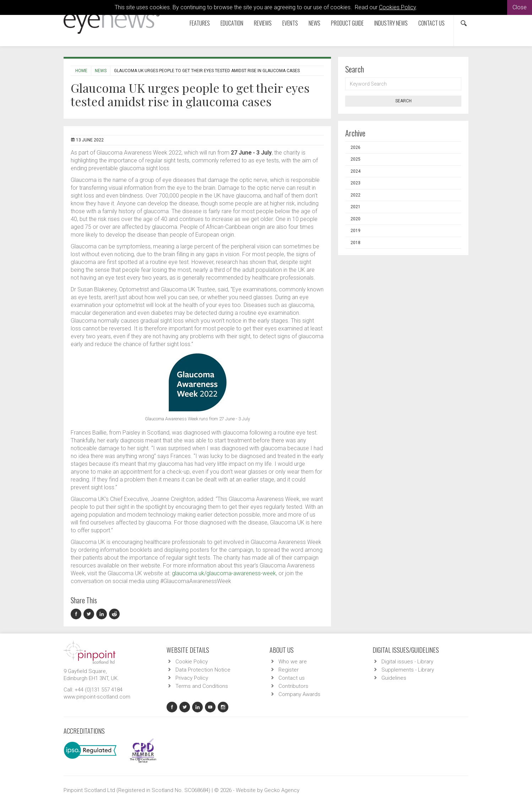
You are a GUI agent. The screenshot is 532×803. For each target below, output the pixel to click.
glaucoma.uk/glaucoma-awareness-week (224, 573)
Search (403, 101)
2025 (355, 159)
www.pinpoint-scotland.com (97, 697)
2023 (355, 183)
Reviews (263, 23)
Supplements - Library (408, 670)
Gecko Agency (282, 790)
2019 (355, 231)
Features (200, 23)
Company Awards (299, 694)
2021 (355, 207)
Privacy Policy (192, 678)
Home (81, 71)
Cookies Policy (397, 7)
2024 (355, 171)
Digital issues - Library (407, 662)
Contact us (431, 23)
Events (290, 23)
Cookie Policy (192, 662)
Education (232, 23)
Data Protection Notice (203, 670)
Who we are (293, 662)
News (314, 23)
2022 (355, 195)
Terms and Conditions (202, 686)
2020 (355, 219)
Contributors (293, 686)
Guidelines (394, 678)
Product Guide (347, 23)
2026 (355, 147)
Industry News (391, 23)
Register (289, 670)
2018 (355, 243)
